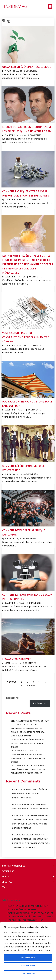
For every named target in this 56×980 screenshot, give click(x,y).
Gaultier (10, 135)
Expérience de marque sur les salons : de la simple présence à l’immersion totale (28, 732)
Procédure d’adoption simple (32, 809)
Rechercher (13, 698)
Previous (11, 682)
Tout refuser (28, 974)
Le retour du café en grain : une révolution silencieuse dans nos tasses (28, 743)
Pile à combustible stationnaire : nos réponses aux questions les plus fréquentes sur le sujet (28, 769)
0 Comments (31, 71)
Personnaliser (28, 966)
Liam (7, 663)
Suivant (31, 685)
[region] (28, 951)
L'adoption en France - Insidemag (29, 804)
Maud (8, 71)
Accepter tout (28, 958)
